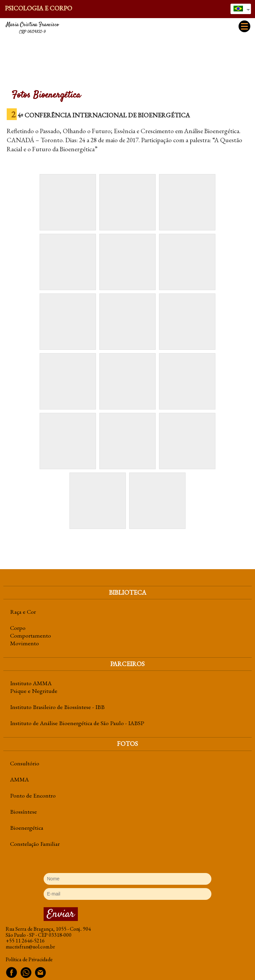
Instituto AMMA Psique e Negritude (34, 687)
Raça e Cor (23, 612)
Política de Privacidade (29, 959)
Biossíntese (23, 811)
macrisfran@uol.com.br (30, 947)
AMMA (19, 779)
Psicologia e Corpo (39, 8)
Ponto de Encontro (33, 795)
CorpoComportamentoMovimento (31, 635)
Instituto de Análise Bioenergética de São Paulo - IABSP (77, 723)
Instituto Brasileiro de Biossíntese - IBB (57, 707)
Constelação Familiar (35, 844)
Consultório (25, 763)
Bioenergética (27, 828)
